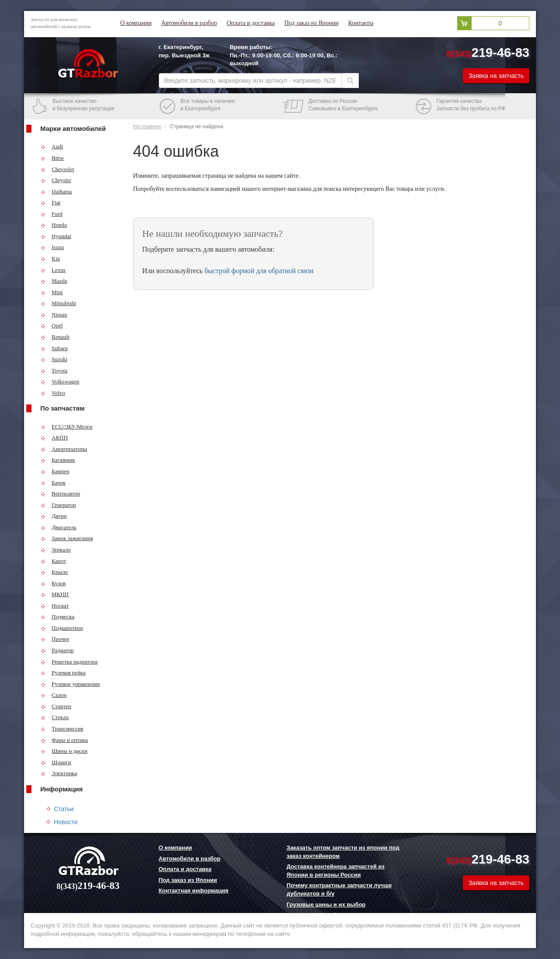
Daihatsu (56, 191)
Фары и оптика (64, 740)
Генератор (58, 505)
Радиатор (57, 650)
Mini (52, 292)
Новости (66, 822)
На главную (147, 126)
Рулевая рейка (63, 673)
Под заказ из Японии (311, 23)
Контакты (361, 23)
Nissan (54, 314)
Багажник (58, 460)
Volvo (53, 393)
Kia (50, 258)
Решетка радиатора (69, 662)
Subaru (54, 348)
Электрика (59, 773)
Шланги (56, 762)
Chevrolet (57, 169)
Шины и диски (64, 751)
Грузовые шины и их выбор (326, 905)
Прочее (55, 639)
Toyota (54, 371)
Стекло (55, 717)
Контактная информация (194, 890)
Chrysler (56, 180)
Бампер (55, 471)
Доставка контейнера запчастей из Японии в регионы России (336, 871)
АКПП (54, 437)
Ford (52, 214)
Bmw (52, 158)
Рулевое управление (70, 684)
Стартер (56, 706)
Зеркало (56, 550)
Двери (54, 516)
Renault (55, 337)
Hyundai (56, 236)
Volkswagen (60, 381)
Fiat (51, 202)
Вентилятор (60, 494)
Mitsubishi (58, 303)
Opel (52, 325)
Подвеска (58, 616)
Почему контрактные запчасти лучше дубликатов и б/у (339, 889)
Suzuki (54, 359)
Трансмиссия (62, 729)
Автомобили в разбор (189, 23)
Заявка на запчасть (496, 76)
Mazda (54, 281)
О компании (136, 23)
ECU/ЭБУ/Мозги (66, 427)
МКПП (55, 594)
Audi (52, 146)
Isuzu (52, 247)
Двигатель (59, 527)
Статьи (64, 809)
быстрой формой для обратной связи (259, 271)
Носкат (55, 606)
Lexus (53, 270)
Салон (54, 695)
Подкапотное (62, 628)
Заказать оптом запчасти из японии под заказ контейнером (343, 852)
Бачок (53, 483)
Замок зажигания (67, 538)
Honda (54, 225)
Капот (53, 561)
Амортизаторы (64, 449)
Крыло (54, 572)
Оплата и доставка (251, 23)
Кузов (53, 583)
